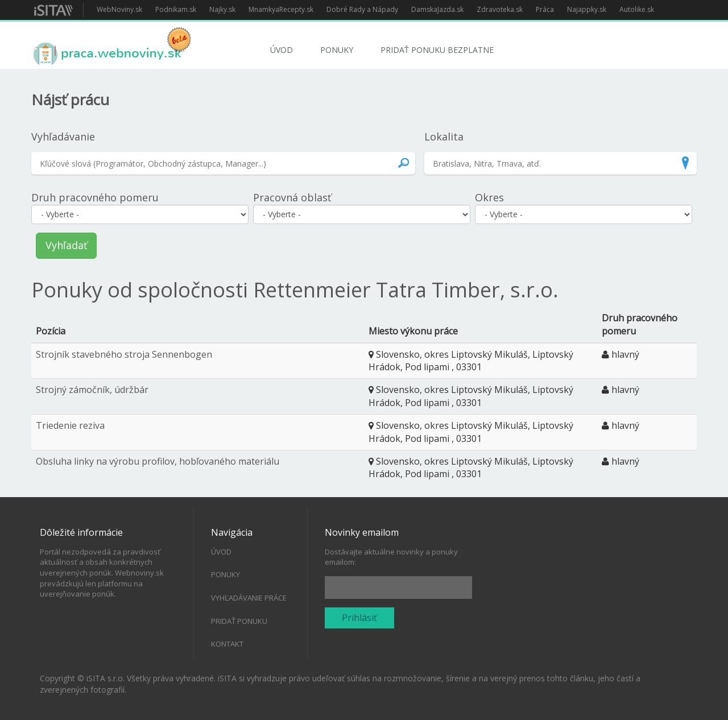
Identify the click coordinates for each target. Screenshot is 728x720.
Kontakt (227, 644)
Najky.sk (222, 9)
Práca (545, 9)
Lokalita (444, 136)
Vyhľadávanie (63, 136)
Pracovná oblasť (292, 197)
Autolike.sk (637, 9)
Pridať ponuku (239, 621)
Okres (489, 197)
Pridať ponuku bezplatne (437, 50)
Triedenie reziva (70, 425)
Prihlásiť (359, 618)
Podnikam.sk (176, 9)
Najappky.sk (587, 9)
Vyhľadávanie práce (249, 598)
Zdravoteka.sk (500, 9)
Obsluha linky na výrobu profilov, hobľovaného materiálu (158, 461)
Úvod (282, 50)
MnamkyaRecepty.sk (281, 9)
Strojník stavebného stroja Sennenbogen (124, 354)
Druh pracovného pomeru (95, 197)
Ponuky (337, 50)
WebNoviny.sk (119, 9)
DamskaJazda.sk (437, 9)
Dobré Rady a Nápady (362, 9)
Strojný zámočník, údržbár (92, 390)
